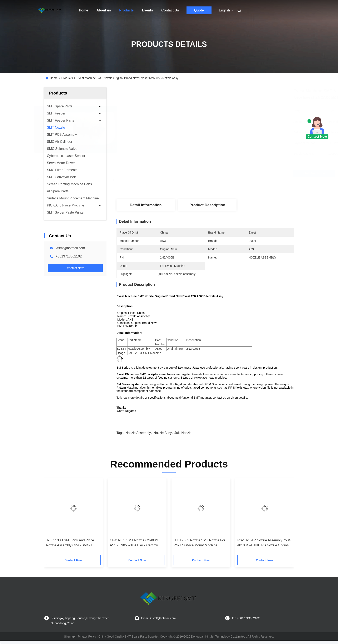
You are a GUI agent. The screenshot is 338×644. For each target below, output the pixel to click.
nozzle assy (163, 433)
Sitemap (69, 637)
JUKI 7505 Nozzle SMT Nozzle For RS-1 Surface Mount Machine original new (199, 543)
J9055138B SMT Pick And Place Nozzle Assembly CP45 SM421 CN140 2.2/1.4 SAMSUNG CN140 (71, 543)
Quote (199, 10)
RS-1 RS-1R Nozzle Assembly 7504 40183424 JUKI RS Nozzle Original (264, 543)
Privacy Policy (87, 637)
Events (148, 10)
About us (104, 10)
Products (126, 10)
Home (84, 10)
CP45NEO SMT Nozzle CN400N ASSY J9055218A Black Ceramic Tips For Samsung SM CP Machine (136, 543)
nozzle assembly (138, 433)
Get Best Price (229, 173)
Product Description (207, 205)
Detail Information (146, 205)
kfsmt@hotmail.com (70, 248)
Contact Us (170, 10)
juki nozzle (183, 433)
